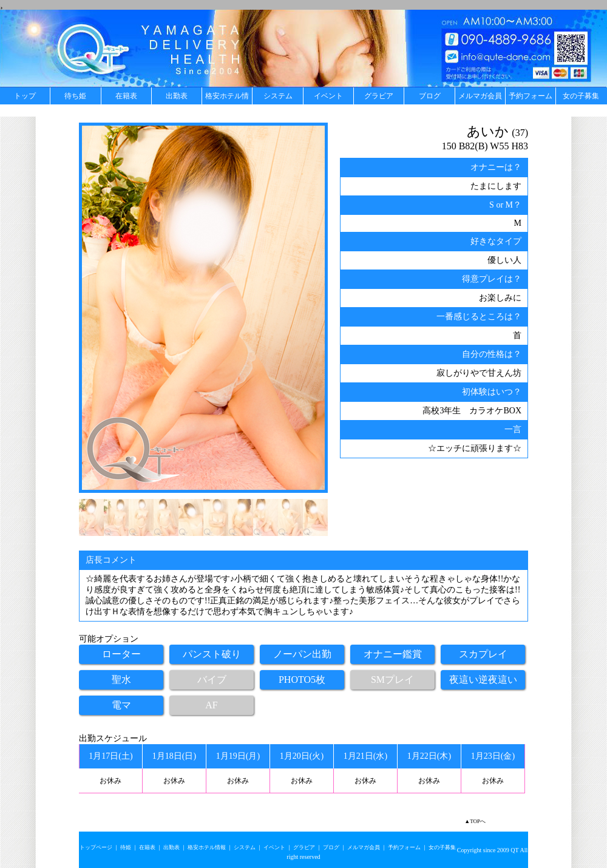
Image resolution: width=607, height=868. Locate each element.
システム (278, 96)
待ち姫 (75, 96)
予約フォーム (531, 96)
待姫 (126, 847)
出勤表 (177, 96)
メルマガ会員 (480, 96)
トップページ (96, 847)
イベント (328, 96)
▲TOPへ (475, 821)
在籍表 (126, 96)
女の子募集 (581, 96)
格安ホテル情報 (227, 98)
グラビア (379, 96)
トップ (25, 96)
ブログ (430, 96)
